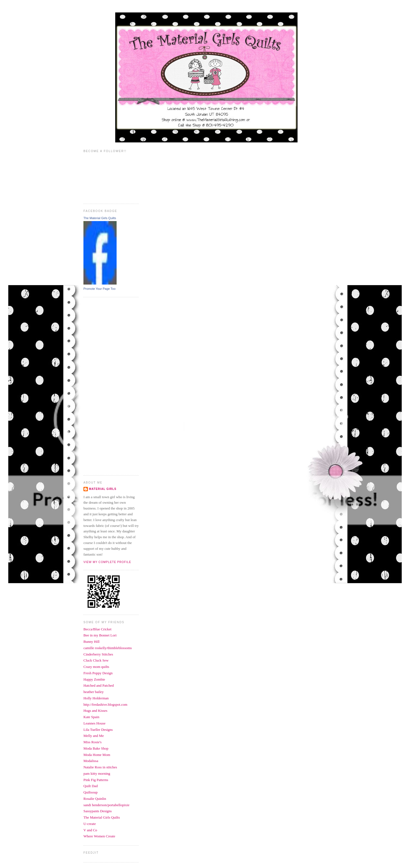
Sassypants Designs (98, 811)
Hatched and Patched (99, 685)
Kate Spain (91, 717)
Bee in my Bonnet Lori (100, 635)
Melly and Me (94, 736)
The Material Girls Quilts (100, 218)
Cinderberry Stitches (98, 654)
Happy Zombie (94, 679)
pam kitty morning (97, 773)
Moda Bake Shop (96, 748)
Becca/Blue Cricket (97, 629)
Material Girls (103, 489)
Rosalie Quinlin (95, 799)
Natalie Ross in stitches (100, 767)
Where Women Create (99, 836)
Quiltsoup (90, 792)
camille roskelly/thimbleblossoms (108, 648)
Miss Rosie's (93, 742)
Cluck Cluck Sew (96, 660)
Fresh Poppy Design (98, 673)
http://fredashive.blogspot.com (105, 704)
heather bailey (94, 692)
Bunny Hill (91, 642)
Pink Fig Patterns (96, 780)
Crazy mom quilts (96, 667)
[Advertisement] (106, 386)
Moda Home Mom (97, 755)
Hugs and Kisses (95, 711)
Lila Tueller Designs (98, 730)
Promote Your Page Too (99, 289)
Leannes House (94, 723)
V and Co (90, 830)
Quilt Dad (91, 786)
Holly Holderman (96, 698)
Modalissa (91, 761)
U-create (90, 824)
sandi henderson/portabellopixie (106, 805)
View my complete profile (107, 562)
